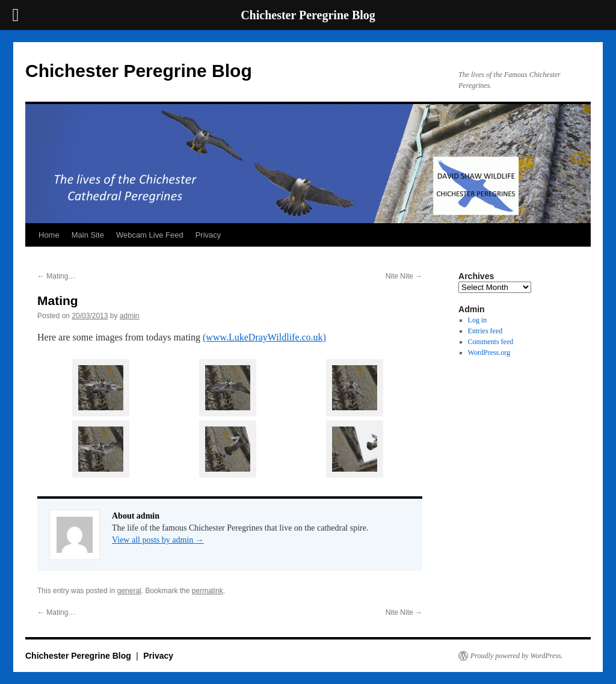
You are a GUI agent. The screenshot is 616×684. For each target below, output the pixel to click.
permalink (208, 591)
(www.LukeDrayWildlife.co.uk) (264, 337)
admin (130, 316)
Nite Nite (404, 276)
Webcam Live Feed (150, 235)
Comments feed (491, 342)
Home (49, 235)
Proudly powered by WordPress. (517, 656)
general (129, 591)
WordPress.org (489, 353)
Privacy (208, 235)
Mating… (56, 276)
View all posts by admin (158, 540)
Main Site (88, 235)
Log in (478, 320)
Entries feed (485, 331)
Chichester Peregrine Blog (139, 71)
